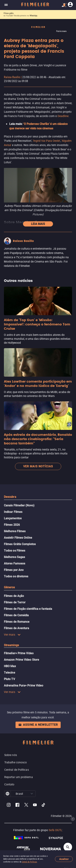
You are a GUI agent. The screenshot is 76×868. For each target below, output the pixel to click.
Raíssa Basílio (12, 77)
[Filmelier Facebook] (17, 805)
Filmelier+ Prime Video (19, 653)
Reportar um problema (19, 777)
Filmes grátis (9, 13)
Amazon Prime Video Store (21, 660)
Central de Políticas (29, 862)
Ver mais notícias (38, 466)
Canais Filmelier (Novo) (19, 505)
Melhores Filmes (15, 531)
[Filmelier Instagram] (9, 805)
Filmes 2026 (12, 525)
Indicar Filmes (13, 512)
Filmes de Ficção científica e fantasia (28, 609)
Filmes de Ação (14, 596)
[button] (32, 794)
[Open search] (68, 847)
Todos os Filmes (15, 551)
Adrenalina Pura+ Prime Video (24, 685)
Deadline (63, 116)
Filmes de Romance (17, 622)
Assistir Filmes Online (18, 538)
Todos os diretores (16, 576)
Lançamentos (13, 518)
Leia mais (38, 224)
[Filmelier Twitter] (26, 805)
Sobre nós (11, 755)
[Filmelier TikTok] (44, 805)
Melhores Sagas (14, 557)
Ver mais (12, 635)
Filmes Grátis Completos (20, 544)
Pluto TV (9, 679)
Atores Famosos (15, 563)
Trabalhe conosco (16, 762)
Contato (9, 784)
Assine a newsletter (38, 725)
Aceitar (64, 859)
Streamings (11, 645)
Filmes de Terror (15, 602)
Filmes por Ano (14, 570)
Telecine (10, 673)
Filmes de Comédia (16, 615)
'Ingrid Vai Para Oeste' (47, 141)
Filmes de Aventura (17, 628)
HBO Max (10, 666)
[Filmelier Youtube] (35, 805)
